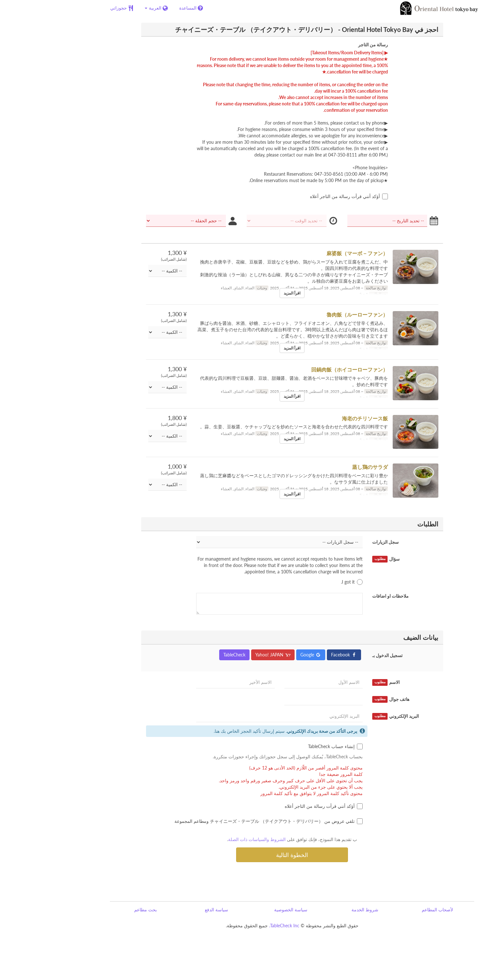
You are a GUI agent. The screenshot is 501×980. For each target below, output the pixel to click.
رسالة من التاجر (331, 45)
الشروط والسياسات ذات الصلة (215, 839)
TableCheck (193, 655)
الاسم (344, 682)
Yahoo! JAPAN (231, 655)
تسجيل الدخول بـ (346, 655)
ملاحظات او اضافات (349, 596)
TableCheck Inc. (243, 926)
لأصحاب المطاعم (396, 910)
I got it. (310, 582)
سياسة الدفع (175, 910)
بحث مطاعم (104, 910)
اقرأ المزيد (250, 293)
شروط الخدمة (323, 910)
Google (269, 655)
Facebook (302, 655)
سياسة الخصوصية (249, 910)
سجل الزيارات (344, 542)
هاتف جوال (349, 699)
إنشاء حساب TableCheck (294, 746)
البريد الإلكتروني (354, 716)
